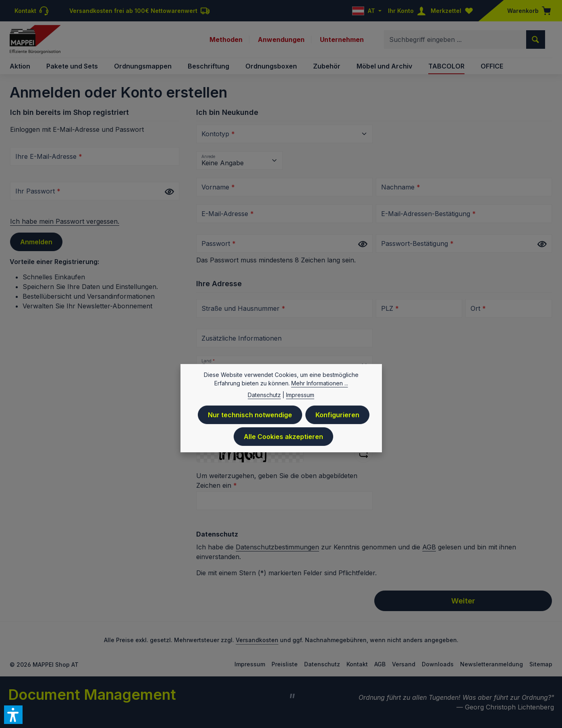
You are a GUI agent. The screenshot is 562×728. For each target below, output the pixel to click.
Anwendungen (281, 40)
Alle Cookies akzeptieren (283, 441)
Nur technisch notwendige (250, 419)
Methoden (226, 40)
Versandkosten (257, 640)
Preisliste (285, 664)
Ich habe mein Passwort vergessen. (65, 221)
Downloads (438, 664)
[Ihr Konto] (409, 11)
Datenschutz (322, 664)
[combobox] (455, 40)
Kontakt (357, 664)
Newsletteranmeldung (491, 664)
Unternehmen (342, 40)
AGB (429, 547)
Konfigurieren (337, 419)
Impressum (250, 664)
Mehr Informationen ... (320, 387)
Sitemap (541, 664)
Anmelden (36, 242)
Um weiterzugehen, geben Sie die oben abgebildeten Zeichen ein (277, 480)
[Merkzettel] (454, 11)
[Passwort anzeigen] (169, 192)
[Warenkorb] (527, 11)
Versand (404, 664)
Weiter (463, 601)
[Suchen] (536, 40)
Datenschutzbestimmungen (277, 547)
